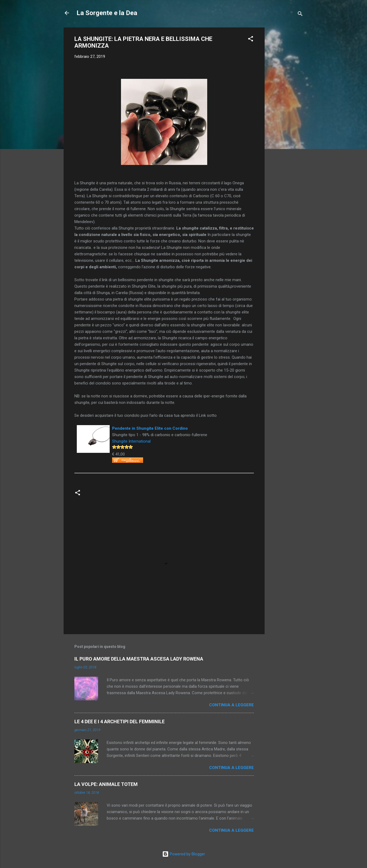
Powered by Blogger (184, 854)
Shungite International (131, 441)
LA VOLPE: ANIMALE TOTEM (106, 784)
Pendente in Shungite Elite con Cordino (150, 428)
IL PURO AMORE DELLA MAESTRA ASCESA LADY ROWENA (139, 659)
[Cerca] (300, 15)
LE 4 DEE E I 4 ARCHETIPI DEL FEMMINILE (120, 721)
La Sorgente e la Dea (107, 13)
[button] (251, 40)
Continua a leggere (231, 705)
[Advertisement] (286, 108)
